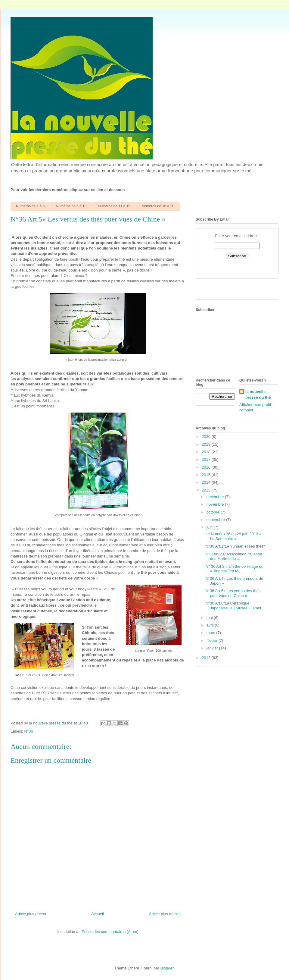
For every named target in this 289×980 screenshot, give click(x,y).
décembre (216, 497)
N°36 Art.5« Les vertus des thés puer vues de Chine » (233, 593)
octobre (214, 512)
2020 (207, 437)
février (213, 641)
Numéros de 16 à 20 (158, 206)
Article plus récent (31, 914)
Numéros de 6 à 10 (71, 206)
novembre (216, 504)
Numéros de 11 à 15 (114, 206)
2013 (207, 490)
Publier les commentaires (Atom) (110, 932)
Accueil (98, 914)
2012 (207, 658)
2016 (207, 467)
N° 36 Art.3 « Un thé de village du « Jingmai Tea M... (234, 569)
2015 (207, 475)
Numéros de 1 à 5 (30, 206)
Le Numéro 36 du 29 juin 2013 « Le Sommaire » (233, 536)
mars (211, 633)
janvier (213, 648)
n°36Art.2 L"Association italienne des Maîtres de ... (234, 556)
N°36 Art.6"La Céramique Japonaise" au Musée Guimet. (234, 606)
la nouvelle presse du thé (258, 394)
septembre (216, 520)
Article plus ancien (165, 914)
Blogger (167, 968)
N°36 (29, 731)
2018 (207, 452)
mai (210, 618)
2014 (207, 482)
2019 (207, 444)
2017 (207, 459)
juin (210, 527)
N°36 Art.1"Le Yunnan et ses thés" (235, 546)
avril (211, 625)
